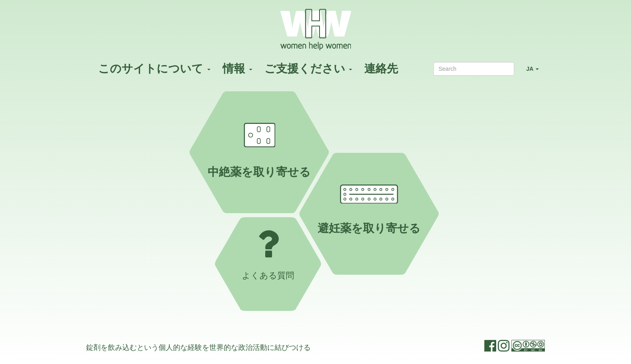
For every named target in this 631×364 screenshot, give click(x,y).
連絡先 (381, 69)
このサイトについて (154, 69)
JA (536, 72)
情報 (237, 69)
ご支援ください (308, 69)
